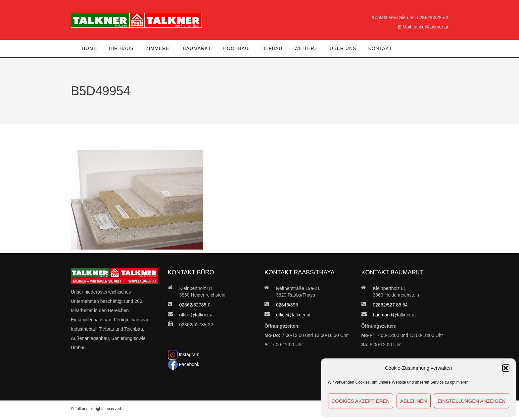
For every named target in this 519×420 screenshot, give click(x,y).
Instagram (184, 354)
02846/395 (287, 305)
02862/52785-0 (433, 18)
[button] (506, 368)
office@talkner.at (431, 27)
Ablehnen (414, 401)
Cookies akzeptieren (360, 401)
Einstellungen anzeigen (472, 401)
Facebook (184, 364)
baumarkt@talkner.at (394, 315)
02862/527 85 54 (390, 305)
